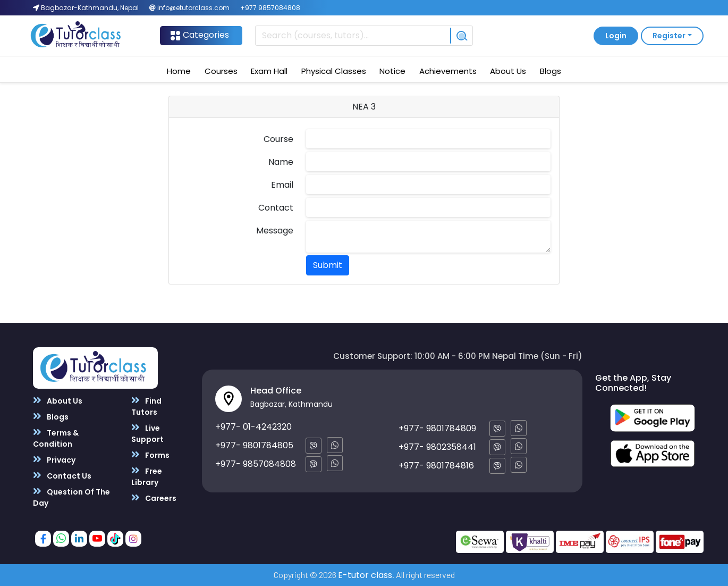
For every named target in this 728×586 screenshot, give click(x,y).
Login (616, 36)
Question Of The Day (71, 497)
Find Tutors (146, 406)
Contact (276, 208)
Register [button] (669, 36)
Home (179, 71)
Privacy (54, 460)
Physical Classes (334, 71)
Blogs (551, 71)
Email (282, 185)
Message (275, 231)
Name (281, 162)
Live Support (147, 433)
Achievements (448, 71)
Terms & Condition (56, 438)
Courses (221, 71)
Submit (328, 265)
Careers (154, 498)
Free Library (147, 476)
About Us (508, 71)
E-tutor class (365, 575)
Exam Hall (269, 71)
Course (278, 139)
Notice (392, 71)
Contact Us (62, 476)
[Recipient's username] (353, 36)
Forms (150, 455)
